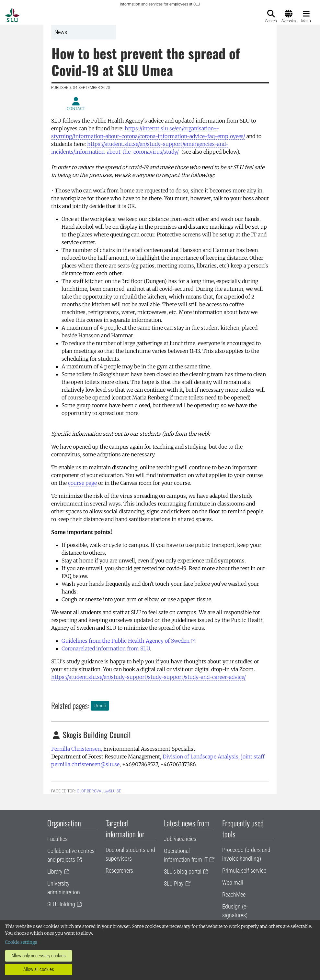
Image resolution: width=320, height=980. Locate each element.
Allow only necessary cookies (39, 956)
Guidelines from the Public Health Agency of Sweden (126, 641)
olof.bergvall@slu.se (99, 791)
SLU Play (174, 883)
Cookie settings (21, 942)
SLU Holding (61, 904)
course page (82, 483)
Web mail (233, 882)
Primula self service (244, 871)
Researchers (119, 871)
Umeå (100, 706)
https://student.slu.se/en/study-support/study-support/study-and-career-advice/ (149, 677)
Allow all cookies (39, 969)
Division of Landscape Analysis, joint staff (214, 757)
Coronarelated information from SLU (106, 648)
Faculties (57, 839)
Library (55, 871)
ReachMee (234, 894)
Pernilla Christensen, (77, 749)
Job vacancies (180, 839)
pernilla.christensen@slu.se (85, 764)
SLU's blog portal (183, 871)
